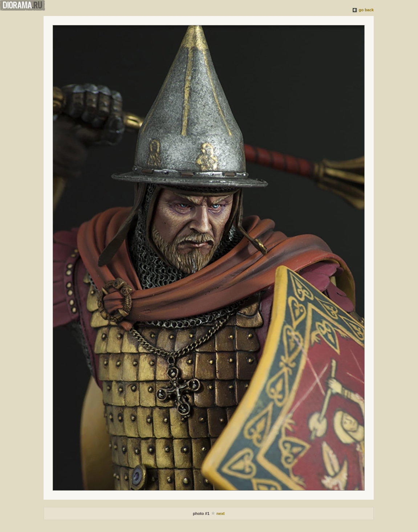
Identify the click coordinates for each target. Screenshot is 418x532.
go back (366, 10)
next (221, 513)
